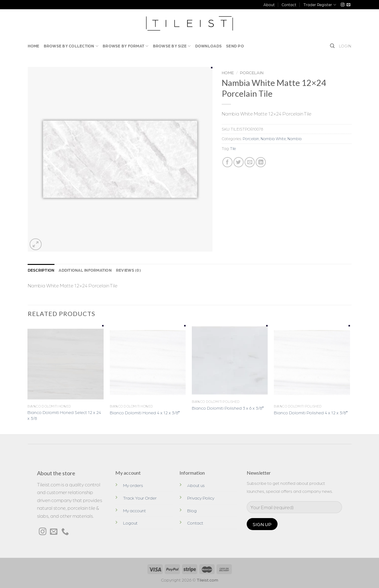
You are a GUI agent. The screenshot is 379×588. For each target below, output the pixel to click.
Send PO (235, 46)
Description (41, 270)
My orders (133, 485)
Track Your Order (140, 498)
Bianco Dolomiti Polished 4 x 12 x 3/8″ (311, 412)
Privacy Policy (201, 498)
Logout (130, 523)
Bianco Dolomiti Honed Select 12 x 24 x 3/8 (64, 415)
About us (196, 485)
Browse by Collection (71, 46)
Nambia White (273, 138)
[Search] (332, 46)
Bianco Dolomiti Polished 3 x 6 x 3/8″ (228, 408)
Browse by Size (172, 46)
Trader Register (320, 5)
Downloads (208, 46)
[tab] (41, 270)
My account (134, 510)
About (269, 4)
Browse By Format (126, 46)
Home (34, 46)
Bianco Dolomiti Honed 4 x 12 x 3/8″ (145, 412)
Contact (289, 4)
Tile (233, 148)
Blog (192, 510)
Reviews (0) (128, 270)
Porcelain (252, 72)
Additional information (85, 270)
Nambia (295, 138)
